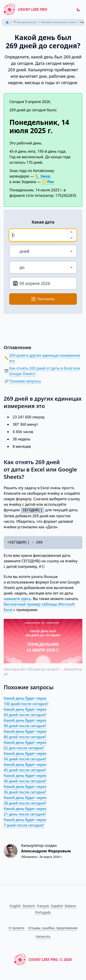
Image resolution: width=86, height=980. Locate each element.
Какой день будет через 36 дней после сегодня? (25, 789)
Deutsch (29, 906)
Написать (43, 936)
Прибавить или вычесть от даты (59, 22)
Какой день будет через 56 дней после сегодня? (25, 756)
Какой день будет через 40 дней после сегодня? (25, 778)
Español (57, 906)
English (15, 906)
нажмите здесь (17, 599)
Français (43, 906)
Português (43, 912)
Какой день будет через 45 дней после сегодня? (25, 767)
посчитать (43, 299)
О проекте (17, 928)
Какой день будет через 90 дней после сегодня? (25, 723)
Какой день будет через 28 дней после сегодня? (25, 800)
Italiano (70, 906)
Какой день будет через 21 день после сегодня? (25, 811)
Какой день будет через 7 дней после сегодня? (25, 822)
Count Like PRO (25, 9)
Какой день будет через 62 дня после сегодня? (25, 745)
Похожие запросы (25, 381)
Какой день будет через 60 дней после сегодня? (25, 712)
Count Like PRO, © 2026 (43, 960)
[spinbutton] (37, 235)
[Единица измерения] (43, 251)
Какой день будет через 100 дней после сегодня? (26, 701)
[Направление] (43, 267)
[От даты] (43, 283)
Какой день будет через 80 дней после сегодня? (25, 734)
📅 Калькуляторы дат (25, 22)
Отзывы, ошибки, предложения (53, 928)
